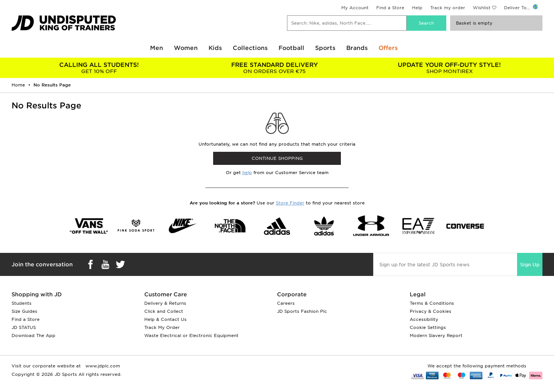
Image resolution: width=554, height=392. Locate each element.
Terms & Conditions (432, 303)
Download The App (33, 336)
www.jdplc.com (102, 366)
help (247, 173)
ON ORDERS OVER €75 (274, 68)
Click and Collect (164, 311)
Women (186, 48)
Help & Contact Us (165, 319)
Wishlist (482, 8)
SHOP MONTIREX (450, 68)
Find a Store (390, 8)
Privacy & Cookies (431, 311)
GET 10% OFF (99, 68)
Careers (286, 303)
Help (417, 8)
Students (22, 303)
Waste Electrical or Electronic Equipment (191, 336)
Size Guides (24, 311)
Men (157, 48)
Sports (325, 48)
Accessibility (424, 319)
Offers (388, 48)
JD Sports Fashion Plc (302, 311)
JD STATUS (24, 327)
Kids (215, 48)
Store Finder (290, 203)
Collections (250, 48)
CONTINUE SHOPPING (277, 158)
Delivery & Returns (165, 303)
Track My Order (162, 327)
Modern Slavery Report (436, 336)
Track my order (448, 8)
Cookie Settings (428, 327)
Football (291, 48)
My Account (355, 8)
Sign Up (530, 265)
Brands (357, 48)
